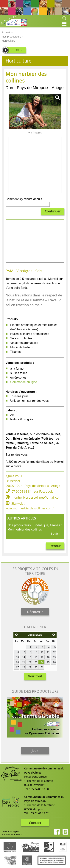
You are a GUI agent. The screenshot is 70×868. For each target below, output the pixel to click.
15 (30, 657)
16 (36, 657)
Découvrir (35, 612)
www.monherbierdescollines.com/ (30, 508)
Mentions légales (11, 831)
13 (18, 657)
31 (42, 667)
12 (54, 652)
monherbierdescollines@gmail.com (36, 497)
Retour (55, 546)
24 (42, 662)
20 (18, 662)
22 (30, 662)
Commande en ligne (24, 382)
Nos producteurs (11, 37)
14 (24, 657)
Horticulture (9, 41)
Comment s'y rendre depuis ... (25, 199)
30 (36, 667)
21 (24, 662)
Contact (35, 823)
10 (42, 652)
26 (54, 662)
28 (24, 667)
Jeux (35, 751)
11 (48, 652)
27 (18, 667)
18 (48, 657)
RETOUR (17, 50)
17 (42, 657)
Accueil (6, 32)
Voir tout (35, 676)
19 (54, 657)
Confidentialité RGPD (11, 834)
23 (36, 662)
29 (30, 667)
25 (48, 662)
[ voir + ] (57, 534)
